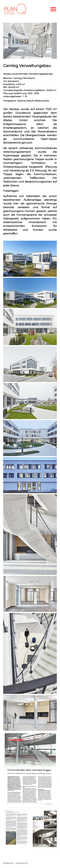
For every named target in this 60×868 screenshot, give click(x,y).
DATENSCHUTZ (22, 863)
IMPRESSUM (8, 863)
